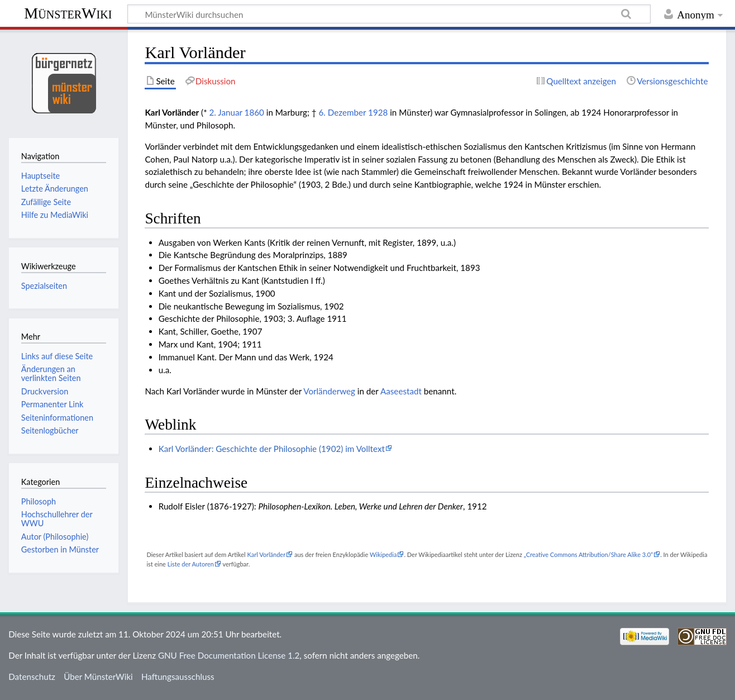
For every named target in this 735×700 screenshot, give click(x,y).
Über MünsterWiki (98, 677)
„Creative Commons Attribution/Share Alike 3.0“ (588, 554)
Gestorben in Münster (60, 549)
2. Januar (226, 112)
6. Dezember (342, 112)
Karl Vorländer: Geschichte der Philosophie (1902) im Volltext (272, 449)
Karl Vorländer (266, 554)
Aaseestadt (401, 391)
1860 (254, 112)
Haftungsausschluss (178, 677)
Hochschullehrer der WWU (57, 519)
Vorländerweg (329, 391)
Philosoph (39, 501)
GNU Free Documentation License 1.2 (229, 655)
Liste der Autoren (191, 564)
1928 (378, 112)
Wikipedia (383, 554)
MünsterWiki (68, 13)
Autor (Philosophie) (55, 537)
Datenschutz (32, 677)
